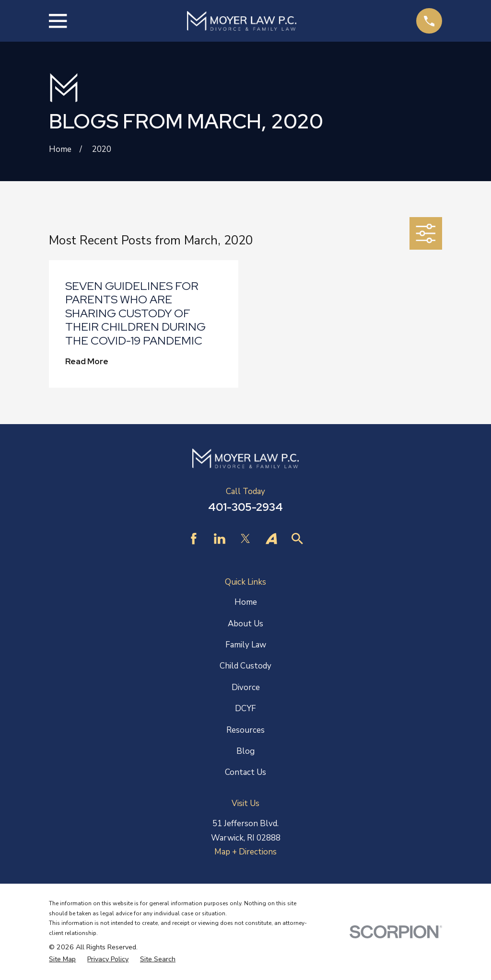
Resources (245, 730)
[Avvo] (271, 539)
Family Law (246, 645)
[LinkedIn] (220, 539)
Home (246, 602)
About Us (245, 624)
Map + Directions (245, 852)
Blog (245, 751)
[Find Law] (297, 539)
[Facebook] (194, 539)
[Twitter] (245, 539)
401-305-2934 (245, 507)
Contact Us (245, 772)
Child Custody (245, 666)
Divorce (246, 687)
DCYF (245, 709)
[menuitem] (62, 960)
